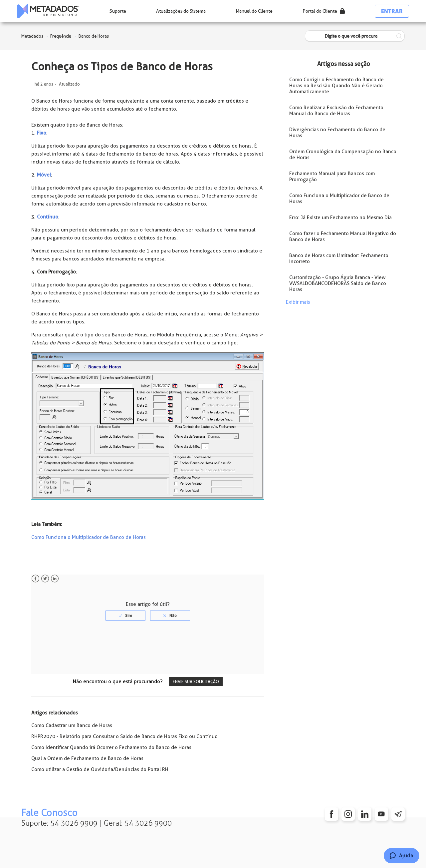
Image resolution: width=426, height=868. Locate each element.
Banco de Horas (94, 36)
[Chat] (402, 856)
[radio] (125, 616)
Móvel (44, 175)
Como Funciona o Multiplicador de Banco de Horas (89, 537)
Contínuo (48, 217)
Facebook (35, 579)
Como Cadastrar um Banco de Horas (72, 725)
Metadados (32, 36)
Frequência (61, 36)
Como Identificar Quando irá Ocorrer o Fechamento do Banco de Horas (111, 747)
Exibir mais (298, 302)
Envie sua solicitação (196, 682)
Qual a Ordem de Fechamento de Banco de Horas (87, 758)
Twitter (45, 579)
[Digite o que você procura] (355, 36)
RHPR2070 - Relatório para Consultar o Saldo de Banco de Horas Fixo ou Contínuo (124, 736)
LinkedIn (55, 579)
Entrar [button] (392, 11)
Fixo (42, 133)
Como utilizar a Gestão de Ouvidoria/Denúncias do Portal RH (100, 769)
